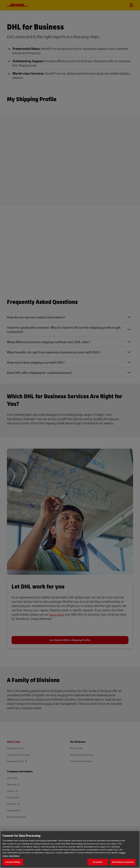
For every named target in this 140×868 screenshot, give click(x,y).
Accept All (98, 862)
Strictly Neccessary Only (123, 862)
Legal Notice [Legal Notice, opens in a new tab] (14, 856)
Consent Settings (13, 862)
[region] (70, 849)
